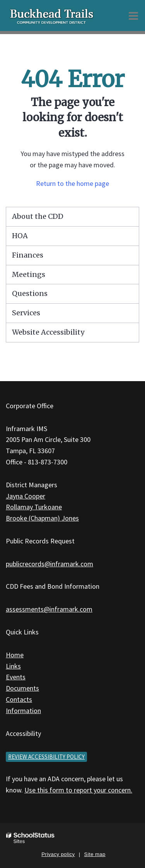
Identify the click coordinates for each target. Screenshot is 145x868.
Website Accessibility (48, 332)
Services (26, 313)
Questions (30, 293)
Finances (28, 255)
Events (16, 677)
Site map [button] (95, 854)
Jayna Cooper (26, 496)
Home (15, 655)
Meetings (29, 274)
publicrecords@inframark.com (49, 564)
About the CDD (38, 216)
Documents (22, 688)
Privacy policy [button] (58, 854)
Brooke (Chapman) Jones (42, 518)
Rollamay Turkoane (34, 507)
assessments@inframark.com (49, 609)
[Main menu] (133, 15)
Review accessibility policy (46, 757)
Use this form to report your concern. (78, 790)
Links (13, 666)
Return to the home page (72, 183)
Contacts (19, 699)
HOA (20, 236)
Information (23, 711)
